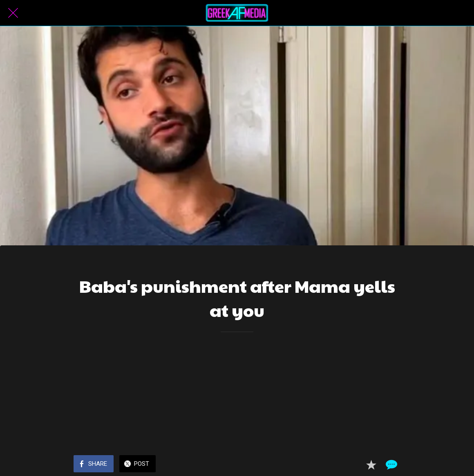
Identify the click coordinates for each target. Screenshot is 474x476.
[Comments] (391, 465)
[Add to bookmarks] (371, 465)
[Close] (13, 13)
